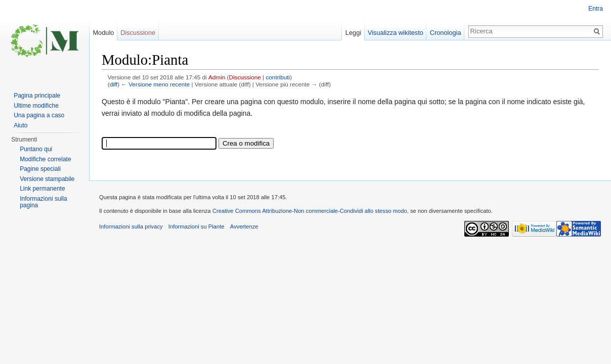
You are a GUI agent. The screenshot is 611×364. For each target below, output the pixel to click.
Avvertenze (244, 226)
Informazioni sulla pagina (43, 202)
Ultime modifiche (36, 106)
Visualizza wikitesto (396, 33)
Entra (596, 9)
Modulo (103, 33)
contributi (278, 77)
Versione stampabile (47, 179)
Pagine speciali (40, 169)
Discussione (245, 77)
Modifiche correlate (45, 159)
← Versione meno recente (155, 84)
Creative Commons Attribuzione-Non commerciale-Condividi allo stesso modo (310, 211)
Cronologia (446, 33)
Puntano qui (36, 149)
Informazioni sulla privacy (131, 226)
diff (114, 84)
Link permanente (42, 189)
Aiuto (20, 125)
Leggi (353, 33)
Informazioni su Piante (197, 226)
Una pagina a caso (39, 115)
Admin (217, 77)
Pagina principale (37, 96)
